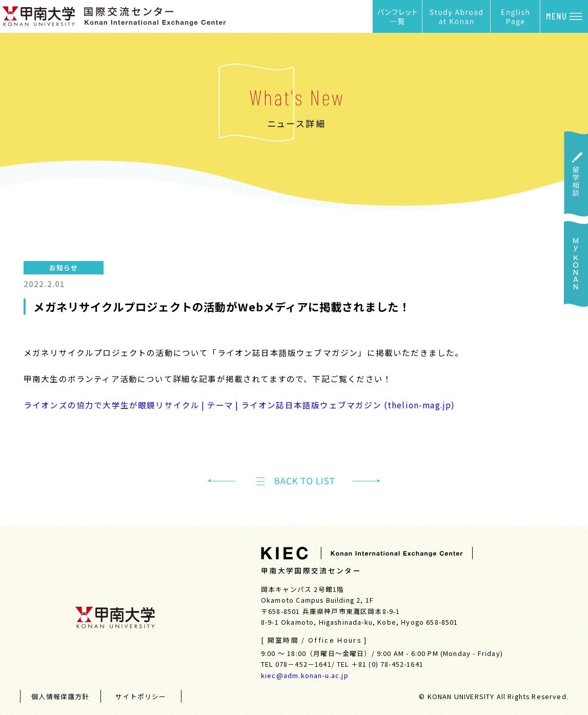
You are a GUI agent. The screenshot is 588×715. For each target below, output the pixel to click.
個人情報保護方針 (60, 696)
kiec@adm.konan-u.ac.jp (305, 675)
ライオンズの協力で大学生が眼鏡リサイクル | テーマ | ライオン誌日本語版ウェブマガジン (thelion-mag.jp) (239, 405)
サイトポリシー (141, 696)
